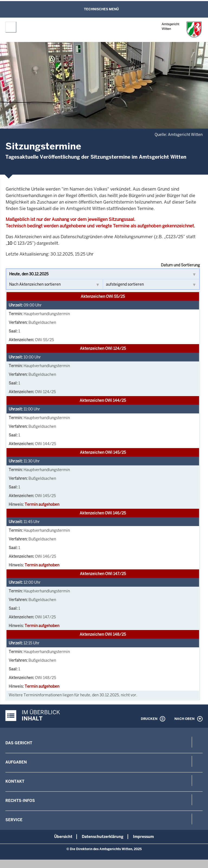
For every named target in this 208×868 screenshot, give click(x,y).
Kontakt (15, 781)
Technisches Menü (101, 9)
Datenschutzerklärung (103, 837)
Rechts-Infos (20, 801)
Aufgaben (16, 762)
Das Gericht (19, 743)
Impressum (143, 837)
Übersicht (63, 837)
